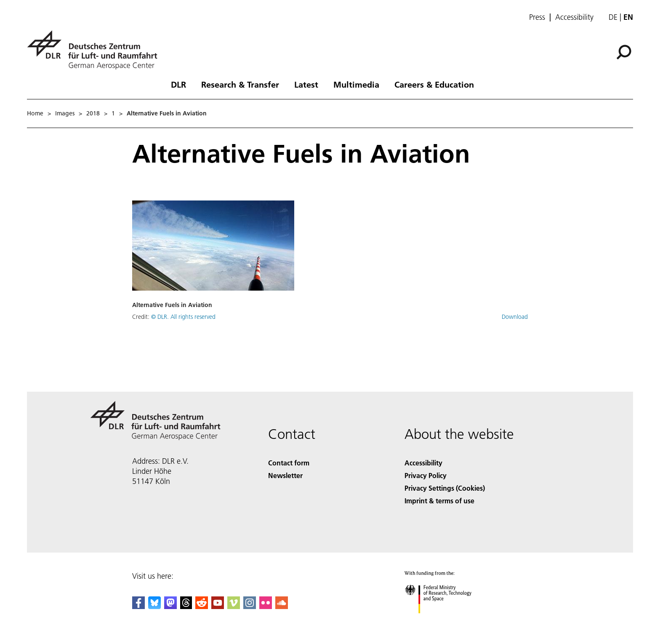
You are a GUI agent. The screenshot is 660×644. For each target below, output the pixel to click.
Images (65, 113)
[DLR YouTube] (218, 606)
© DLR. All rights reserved (183, 317)
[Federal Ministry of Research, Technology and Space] (446, 621)
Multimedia (356, 84)
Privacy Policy (426, 475)
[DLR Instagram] (250, 606)
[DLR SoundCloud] (282, 606)
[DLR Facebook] (138, 606)
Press (537, 17)
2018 (93, 113)
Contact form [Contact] (289, 463)
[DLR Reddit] (202, 606)
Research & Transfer (240, 84)
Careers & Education (434, 84)
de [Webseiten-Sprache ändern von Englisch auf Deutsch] (613, 17)
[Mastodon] (170, 606)
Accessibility (574, 17)
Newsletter (285, 475)
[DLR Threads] (186, 606)
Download (515, 317)
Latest (306, 84)
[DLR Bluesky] (154, 606)
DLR (178, 84)
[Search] (624, 52)
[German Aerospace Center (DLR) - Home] (96, 50)
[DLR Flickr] (266, 606)
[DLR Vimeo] (234, 606)
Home (35, 113)
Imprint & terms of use (439, 501)
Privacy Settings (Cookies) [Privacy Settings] (445, 488)
